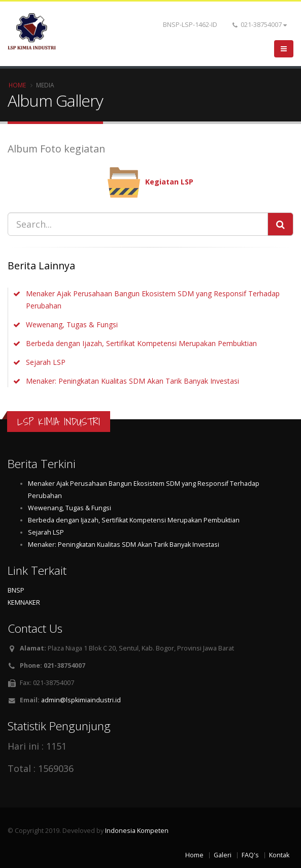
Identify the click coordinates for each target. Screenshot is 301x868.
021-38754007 (260, 25)
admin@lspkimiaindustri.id (81, 700)
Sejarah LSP (46, 362)
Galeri (223, 855)
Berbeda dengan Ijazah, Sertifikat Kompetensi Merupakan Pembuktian (141, 343)
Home (17, 85)
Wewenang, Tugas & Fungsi (72, 324)
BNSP (16, 590)
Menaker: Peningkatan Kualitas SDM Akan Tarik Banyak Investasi (132, 381)
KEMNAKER (24, 602)
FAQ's (250, 855)
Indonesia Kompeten (137, 831)
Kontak (279, 855)
